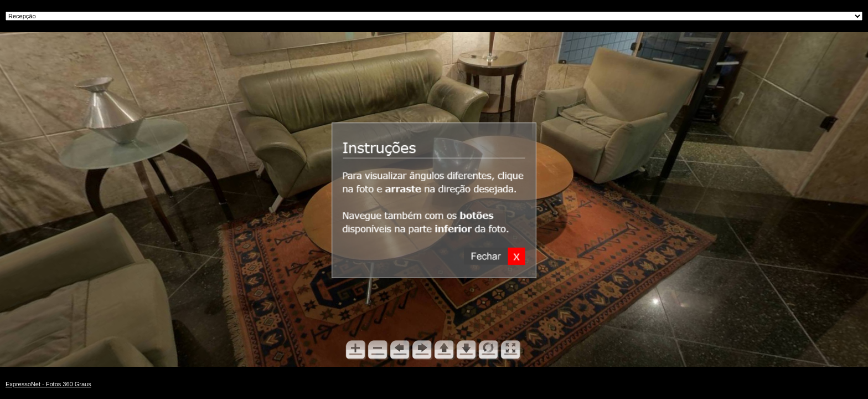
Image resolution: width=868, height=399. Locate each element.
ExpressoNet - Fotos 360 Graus (48, 384)
